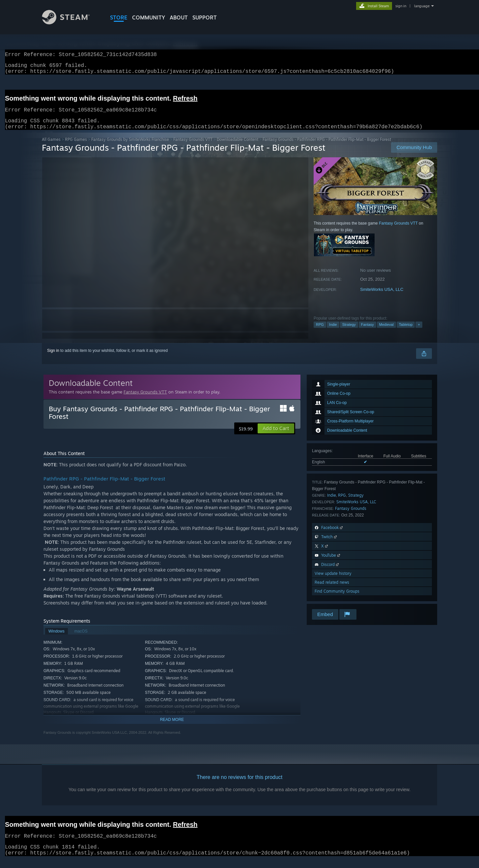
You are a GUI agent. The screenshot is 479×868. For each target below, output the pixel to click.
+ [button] (419, 332)
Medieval (386, 332)
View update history (333, 581)
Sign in (53, 358)
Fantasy (367, 332)
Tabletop (406, 332)
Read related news (332, 590)
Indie (333, 332)
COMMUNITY (149, 17)
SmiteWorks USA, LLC (382, 297)
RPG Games (76, 147)
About (179, 17)
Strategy (349, 332)
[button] (276, 436)
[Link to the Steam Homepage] (71, 23)
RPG (320, 332)
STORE (119, 17)
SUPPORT (205, 17)
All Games (51, 147)
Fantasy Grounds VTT (193, 147)
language (422, 6)
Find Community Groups (337, 599)
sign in (401, 6)
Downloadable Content (238, 147)
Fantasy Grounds (351, 516)
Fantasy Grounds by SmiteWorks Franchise (130, 147)
